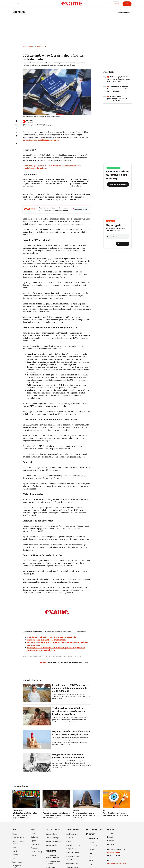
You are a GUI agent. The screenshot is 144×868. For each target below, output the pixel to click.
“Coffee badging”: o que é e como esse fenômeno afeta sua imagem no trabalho (119, 79)
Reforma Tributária (72, 856)
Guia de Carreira (125, 12)
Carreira (19, 12)
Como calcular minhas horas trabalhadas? (47, 640)
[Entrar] (127, 4)
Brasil (15, 847)
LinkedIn (110, 837)
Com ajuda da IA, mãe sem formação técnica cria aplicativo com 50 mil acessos (119, 89)
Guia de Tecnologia (52, 838)
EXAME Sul (69, 838)
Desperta (92, 850)
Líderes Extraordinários (74, 860)
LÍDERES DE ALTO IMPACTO (19, 843)
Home (24, 46)
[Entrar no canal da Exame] (118, 184)
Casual (33, 833)
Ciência (33, 855)
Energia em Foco (71, 849)
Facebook (111, 844)
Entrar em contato (114, 853)
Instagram (111, 841)
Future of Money (36, 852)
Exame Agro (35, 844)
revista (92, 834)
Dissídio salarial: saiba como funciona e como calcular (52, 637)
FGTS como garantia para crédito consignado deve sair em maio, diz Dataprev (57, 182)
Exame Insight (17, 862)
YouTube (110, 833)
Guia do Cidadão (51, 834)
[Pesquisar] (18, 4)
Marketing (34, 837)
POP (32, 859)
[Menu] (14, 4)
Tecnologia (34, 848)
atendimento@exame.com (117, 864)
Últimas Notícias (18, 838)
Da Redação (30, 121)
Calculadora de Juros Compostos (53, 862)
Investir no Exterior (72, 852)
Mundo (33, 830)
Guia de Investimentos (54, 841)
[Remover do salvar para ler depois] (16, 143)
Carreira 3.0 (110, 221)
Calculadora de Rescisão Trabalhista (53, 857)
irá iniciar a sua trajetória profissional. (41, 140)
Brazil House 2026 (72, 834)
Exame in (92, 842)
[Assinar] (116, 4)
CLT (45, 656)
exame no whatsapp (113, 168)
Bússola (68, 841)
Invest (91, 861)
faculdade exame (96, 830)
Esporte (33, 841)
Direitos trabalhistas (57, 656)
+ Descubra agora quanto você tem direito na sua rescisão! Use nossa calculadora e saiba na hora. (52, 167)
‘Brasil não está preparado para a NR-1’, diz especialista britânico (117, 99)
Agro (91, 864)
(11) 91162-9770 (116, 855)
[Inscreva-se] (123, 244)
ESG (14, 858)
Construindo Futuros (73, 845)
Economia (16, 855)
